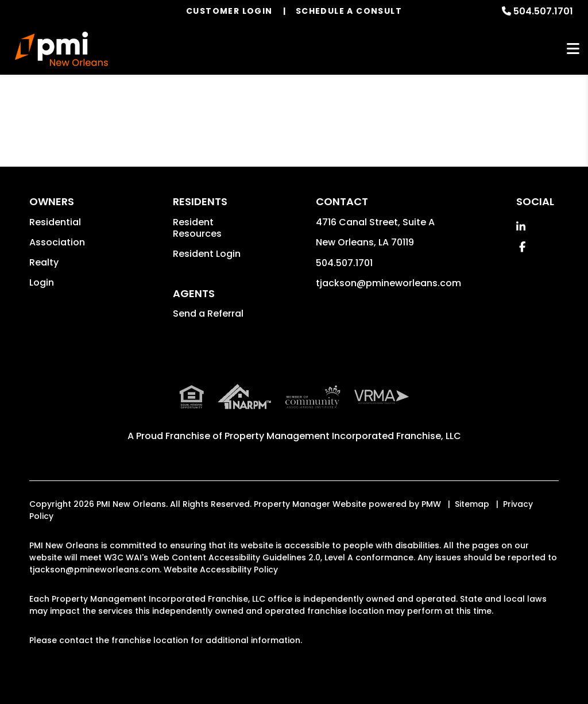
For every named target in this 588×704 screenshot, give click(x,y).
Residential (55, 222)
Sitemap (472, 504)
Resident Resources (197, 228)
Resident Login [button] (207, 254)
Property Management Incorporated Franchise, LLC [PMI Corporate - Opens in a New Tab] (343, 436)
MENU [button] (573, 49)
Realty (44, 262)
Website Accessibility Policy (221, 570)
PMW (431, 504)
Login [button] (42, 282)
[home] (62, 49)
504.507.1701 (543, 11)
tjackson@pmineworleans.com (388, 283)
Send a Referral (208, 313)
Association (57, 242)
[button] (521, 227)
